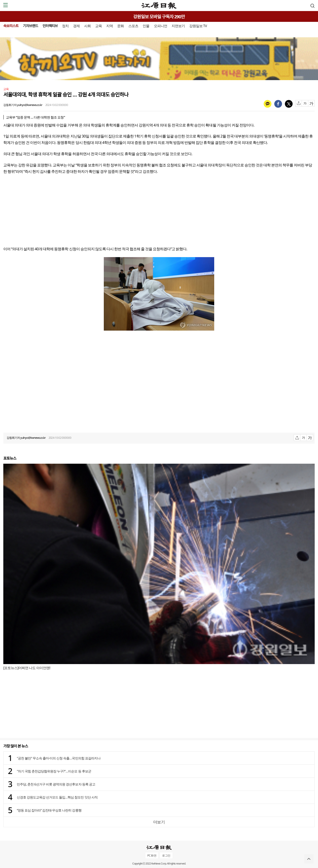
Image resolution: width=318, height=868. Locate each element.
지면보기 (178, 26)
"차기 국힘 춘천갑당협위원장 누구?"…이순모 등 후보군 (54, 771)
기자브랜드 (31, 26)
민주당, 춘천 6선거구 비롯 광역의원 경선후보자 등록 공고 (56, 784)
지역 (110, 26)
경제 (76, 26)
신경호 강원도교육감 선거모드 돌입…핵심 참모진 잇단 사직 (57, 797)
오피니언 (161, 26)
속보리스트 (11, 26)
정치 (65, 26)
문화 (121, 26)
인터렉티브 (50, 26)
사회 (87, 26)
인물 (146, 26)
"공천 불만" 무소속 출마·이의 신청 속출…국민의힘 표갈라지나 (59, 758)
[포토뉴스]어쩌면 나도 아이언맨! (27, 668)
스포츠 (133, 26)
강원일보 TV (198, 26)
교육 (98, 26)
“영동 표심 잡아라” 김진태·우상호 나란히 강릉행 (49, 810)
